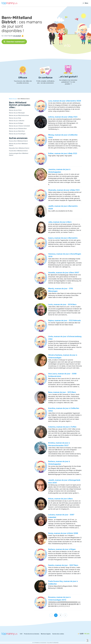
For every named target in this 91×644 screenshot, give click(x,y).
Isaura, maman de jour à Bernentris (63, 238)
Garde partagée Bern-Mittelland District (19, 154)
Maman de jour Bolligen (16, 123)
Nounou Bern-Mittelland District (18, 141)
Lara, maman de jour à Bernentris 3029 (65, 101)
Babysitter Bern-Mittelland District (19, 148)
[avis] (80, 634)
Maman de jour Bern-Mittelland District (18, 145)
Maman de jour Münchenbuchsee (19, 115)
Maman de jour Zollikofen (17, 121)
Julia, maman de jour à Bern (60, 222)
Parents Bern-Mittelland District (18, 151)
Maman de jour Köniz (15, 110)
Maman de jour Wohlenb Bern (18, 128)
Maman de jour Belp (15, 118)
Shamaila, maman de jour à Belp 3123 (64, 190)
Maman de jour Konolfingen (17, 134)
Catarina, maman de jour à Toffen (62, 427)
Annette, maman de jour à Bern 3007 (64, 273)
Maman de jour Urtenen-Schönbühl (19, 126)
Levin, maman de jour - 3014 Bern (62, 304)
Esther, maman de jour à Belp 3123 (63, 153)
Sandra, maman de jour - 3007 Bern (63, 565)
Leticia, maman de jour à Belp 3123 (63, 117)
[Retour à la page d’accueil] (10, 3)
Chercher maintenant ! (14, 42)
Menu (85, 3)
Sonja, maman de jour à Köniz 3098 (63, 533)
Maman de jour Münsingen (17, 113)
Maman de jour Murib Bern (17, 131)
